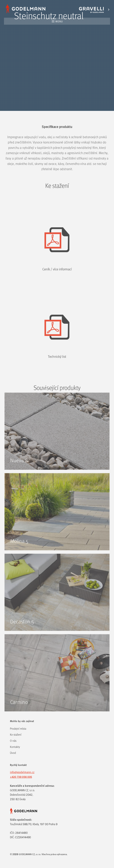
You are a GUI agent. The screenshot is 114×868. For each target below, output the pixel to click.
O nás (13, 741)
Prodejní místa (18, 729)
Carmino (18, 715)
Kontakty (15, 747)
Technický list (57, 367)
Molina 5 (18, 549)
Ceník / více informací (57, 278)
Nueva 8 (18, 467)
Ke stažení (16, 735)
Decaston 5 (21, 632)
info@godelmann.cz (22, 772)
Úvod (13, 753)
